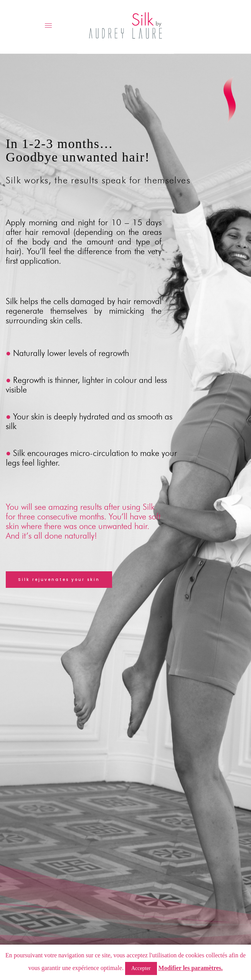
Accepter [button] (141, 968)
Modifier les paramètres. (191, 968)
